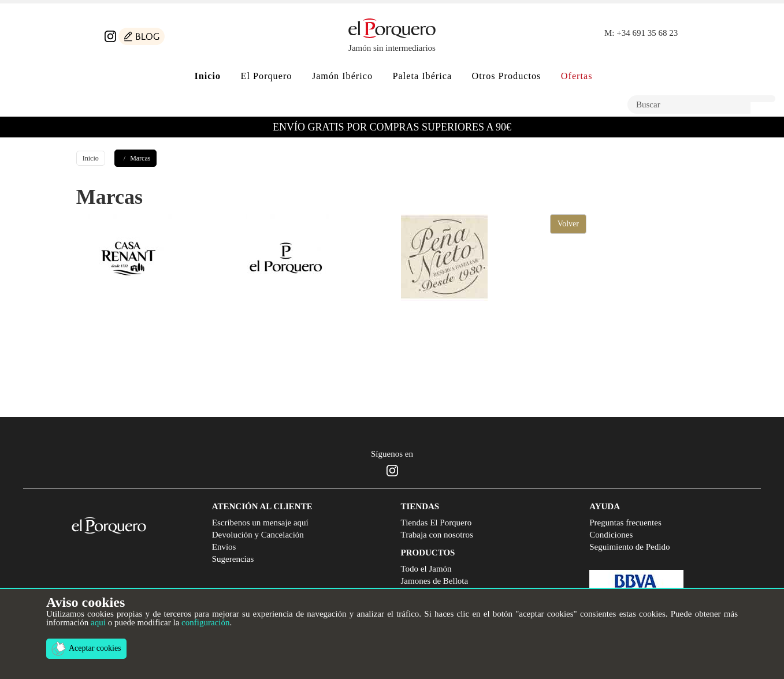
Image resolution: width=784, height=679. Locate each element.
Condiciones (611, 535)
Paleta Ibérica (423, 76)
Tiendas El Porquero (436, 523)
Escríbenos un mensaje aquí (260, 523)
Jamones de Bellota (435, 581)
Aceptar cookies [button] (86, 649)
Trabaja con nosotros (437, 535)
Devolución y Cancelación (258, 535)
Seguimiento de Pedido (629, 547)
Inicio (91, 158)
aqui (98, 622)
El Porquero (267, 76)
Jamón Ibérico (342, 76)
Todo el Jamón (426, 569)
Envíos (224, 547)
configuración (205, 622)
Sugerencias (233, 559)
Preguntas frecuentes (625, 523)
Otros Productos (507, 76)
